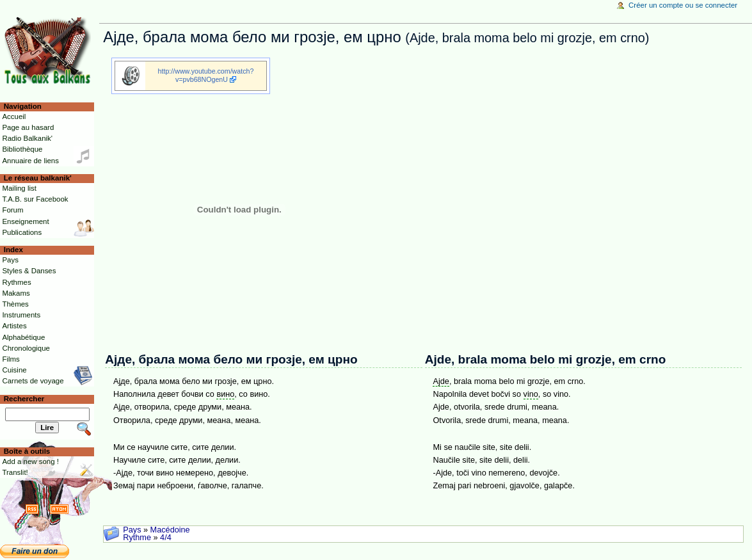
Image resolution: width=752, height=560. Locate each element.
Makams (16, 293)
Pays (132, 530)
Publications (22, 232)
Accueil (14, 116)
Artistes (14, 326)
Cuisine (14, 370)
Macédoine (170, 530)
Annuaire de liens (30, 161)
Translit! (15, 472)
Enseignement (25, 221)
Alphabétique (23, 337)
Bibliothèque (22, 149)
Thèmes (15, 304)
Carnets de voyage (33, 381)
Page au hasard (28, 127)
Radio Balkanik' (27, 138)
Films (11, 359)
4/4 (166, 538)
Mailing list (19, 188)
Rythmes (16, 282)
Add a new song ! (30, 461)
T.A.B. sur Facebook (35, 199)
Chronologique (26, 348)
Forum (12, 210)
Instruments (21, 315)
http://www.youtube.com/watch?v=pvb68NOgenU (206, 75)
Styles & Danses (29, 271)
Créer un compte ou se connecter (683, 5)
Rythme (137, 538)
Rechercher (24, 399)
